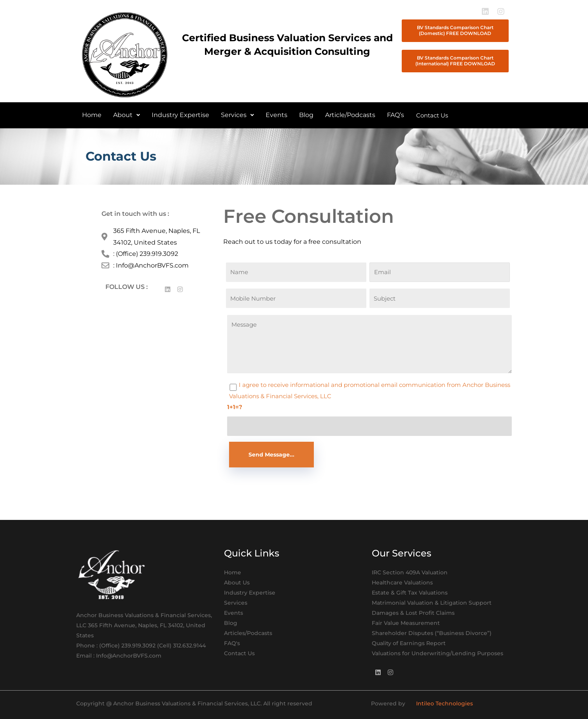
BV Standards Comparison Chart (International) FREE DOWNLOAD (455, 61)
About (127, 115)
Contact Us (432, 115)
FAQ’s (395, 115)
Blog (306, 115)
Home (92, 115)
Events (276, 115)
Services (237, 115)
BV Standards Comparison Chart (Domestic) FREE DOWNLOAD (455, 30)
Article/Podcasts (350, 115)
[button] (127, 115)
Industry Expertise (180, 115)
